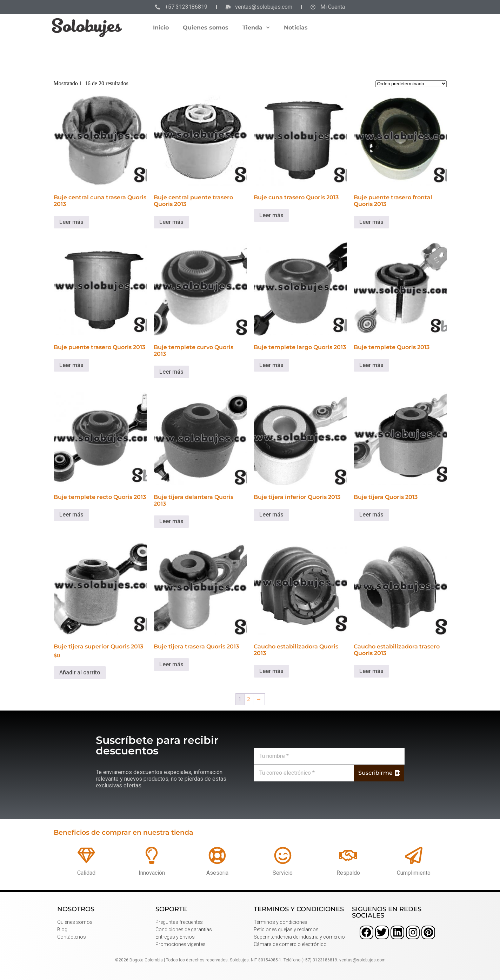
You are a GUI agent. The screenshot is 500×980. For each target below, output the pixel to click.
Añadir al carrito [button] (80, 672)
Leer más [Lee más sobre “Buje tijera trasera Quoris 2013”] (171, 664)
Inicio (161, 28)
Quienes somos (206, 28)
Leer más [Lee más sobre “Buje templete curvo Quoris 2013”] (171, 372)
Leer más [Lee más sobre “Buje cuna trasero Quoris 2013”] (271, 215)
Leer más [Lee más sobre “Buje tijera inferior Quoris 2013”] (271, 515)
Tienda (256, 28)
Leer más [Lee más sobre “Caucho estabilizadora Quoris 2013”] (271, 671)
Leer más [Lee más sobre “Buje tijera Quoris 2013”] (371, 515)
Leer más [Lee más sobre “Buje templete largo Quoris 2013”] (271, 365)
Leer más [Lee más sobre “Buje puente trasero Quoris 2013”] (71, 365)
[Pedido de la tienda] (411, 84)
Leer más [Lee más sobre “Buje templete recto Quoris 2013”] (71, 515)
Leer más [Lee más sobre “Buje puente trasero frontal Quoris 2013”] (371, 222)
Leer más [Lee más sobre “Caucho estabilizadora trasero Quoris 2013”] (371, 671)
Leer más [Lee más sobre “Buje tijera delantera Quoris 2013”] (171, 521)
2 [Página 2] (249, 699)
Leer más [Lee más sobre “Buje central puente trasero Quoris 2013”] (171, 222)
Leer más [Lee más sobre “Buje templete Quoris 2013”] (371, 365)
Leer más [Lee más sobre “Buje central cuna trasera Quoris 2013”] (71, 222)
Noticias (296, 28)
